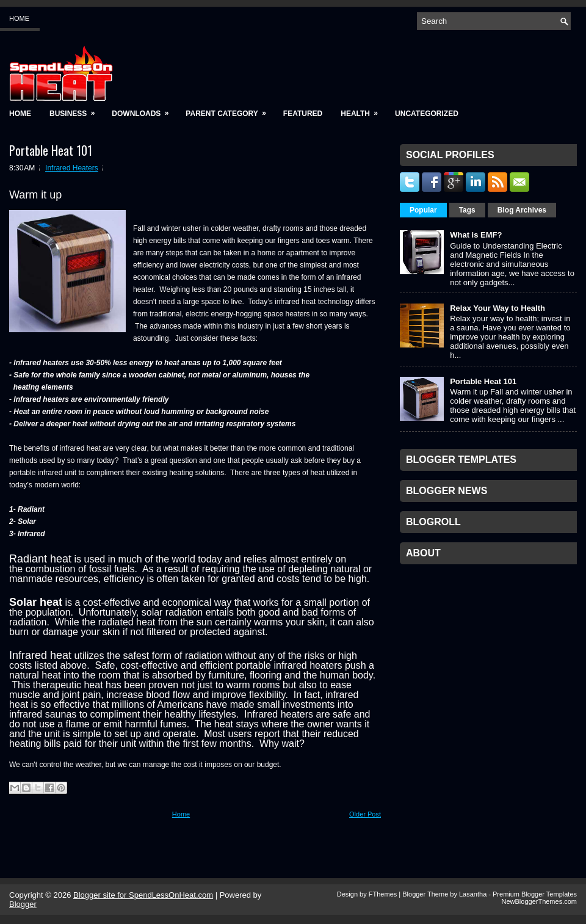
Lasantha (473, 894)
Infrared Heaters (72, 168)
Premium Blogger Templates (535, 894)
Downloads (144, 110)
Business (76, 110)
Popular (423, 210)
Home (19, 18)
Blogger (23, 904)
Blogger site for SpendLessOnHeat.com (143, 895)
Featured (303, 114)
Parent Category (230, 110)
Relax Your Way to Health (497, 308)
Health (363, 110)
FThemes (383, 894)
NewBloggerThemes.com (540, 901)
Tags (467, 210)
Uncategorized (427, 114)
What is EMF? (476, 235)
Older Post (365, 814)
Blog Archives (522, 210)
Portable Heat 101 (51, 150)
